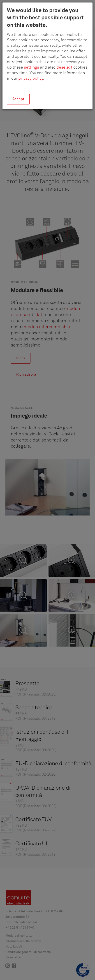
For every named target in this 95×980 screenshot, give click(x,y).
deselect (64, 67)
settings (31, 67)
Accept (18, 99)
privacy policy (31, 79)
